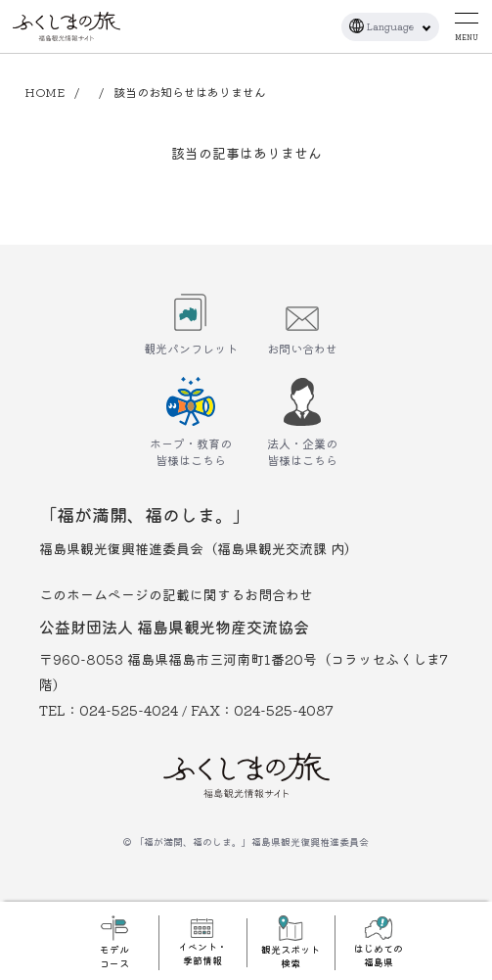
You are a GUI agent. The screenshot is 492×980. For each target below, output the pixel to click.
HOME (45, 92)
